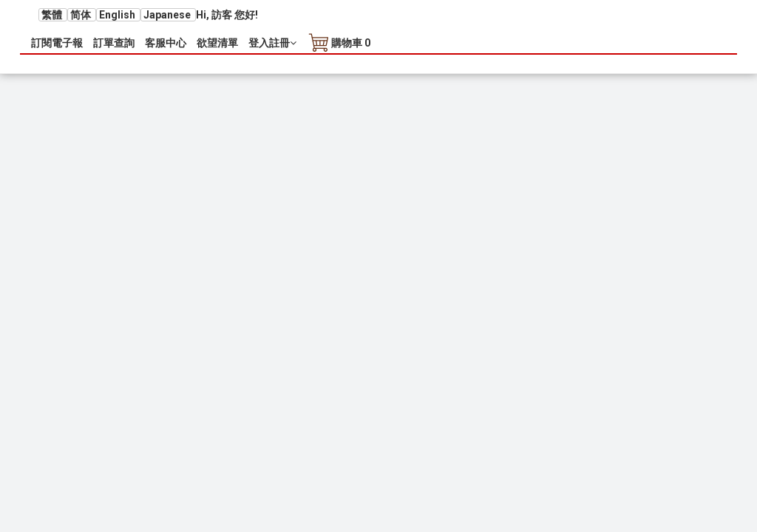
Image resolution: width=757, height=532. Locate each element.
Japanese (168, 15)
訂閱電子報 (57, 43)
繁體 (53, 15)
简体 (82, 15)
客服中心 (166, 43)
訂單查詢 (114, 43)
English (118, 15)
